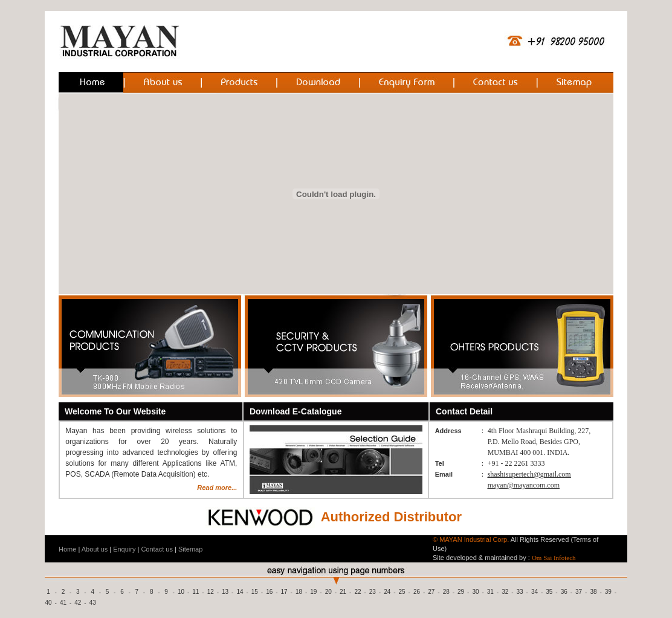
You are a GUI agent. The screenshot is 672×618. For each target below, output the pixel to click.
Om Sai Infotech (554, 558)
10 (181, 592)
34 (535, 592)
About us (95, 549)
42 (78, 603)
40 (49, 603)
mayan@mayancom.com (524, 485)
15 (255, 592)
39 (608, 592)
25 (402, 592)
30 (475, 592)
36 (564, 592)
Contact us (157, 549)
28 (446, 592)
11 (195, 592)
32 (505, 592)
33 (520, 592)
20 (328, 592)
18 (299, 592)
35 (549, 592)
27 (431, 592)
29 (461, 592)
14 (240, 592)
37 (579, 592)
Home (67, 549)
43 (93, 603)
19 (313, 592)
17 (284, 592)
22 (357, 592)
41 (63, 603)
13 (225, 592)
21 (343, 592)
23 (373, 592)
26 (417, 592)
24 (387, 592)
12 (211, 592)
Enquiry (124, 549)
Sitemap (190, 549)
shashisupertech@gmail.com (529, 474)
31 (490, 592)
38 (593, 592)
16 (269, 592)
